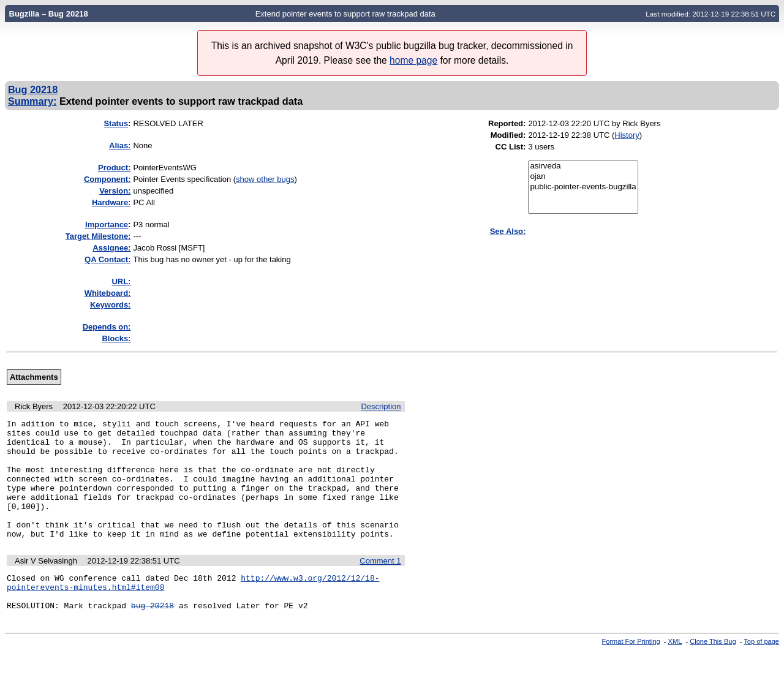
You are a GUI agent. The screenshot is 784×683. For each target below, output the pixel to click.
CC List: (511, 147)
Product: (114, 168)
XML (675, 673)
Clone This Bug (713, 673)
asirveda (583, 166)
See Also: (508, 231)
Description (381, 406)
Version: (115, 191)
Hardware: (111, 202)
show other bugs (265, 179)
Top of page (761, 673)
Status (116, 123)
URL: (121, 281)
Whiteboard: (108, 293)
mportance (107, 225)
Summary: (32, 101)
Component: (107, 179)
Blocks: (116, 338)
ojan (583, 177)
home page (413, 60)
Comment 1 (380, 585)
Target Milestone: (98, 236)
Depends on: (107, 327)
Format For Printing (631, 673)
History (627, 135)
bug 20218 (153, 636)
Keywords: (110, 305)
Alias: (120, 145)
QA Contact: (107, 259)
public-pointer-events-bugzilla (583, 187)
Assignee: (111, 248)
